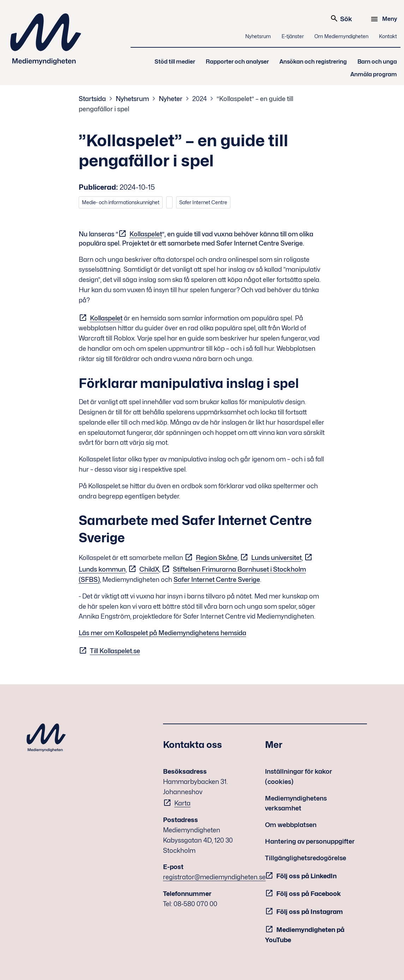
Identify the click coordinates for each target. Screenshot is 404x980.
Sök (341, 18)
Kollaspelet (146, 234)
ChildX (149, 569)
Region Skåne (217, 558)
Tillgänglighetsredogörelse (306, 858)
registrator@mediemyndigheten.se (214, 877)
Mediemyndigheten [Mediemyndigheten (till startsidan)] (46, 39)
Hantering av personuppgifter (310, 841)
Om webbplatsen (291, 825)
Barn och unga (377, 62)
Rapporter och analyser (237, 62)
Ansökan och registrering (313, 62)
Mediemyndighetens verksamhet (296, 803)
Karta (182, 803)
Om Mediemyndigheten (341, 36)
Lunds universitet (276, 558)
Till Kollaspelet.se (115, 651)
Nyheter (171, 99)
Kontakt (388, 36)
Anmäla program (374, 74)
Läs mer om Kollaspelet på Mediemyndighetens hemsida (162, 633)
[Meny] (385, 19)
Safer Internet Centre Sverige (217, 580)
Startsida (92, 99)
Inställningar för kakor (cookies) (299, 777)
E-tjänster (293, 36)
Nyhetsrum (258, 36)
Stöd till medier (175, 62)
